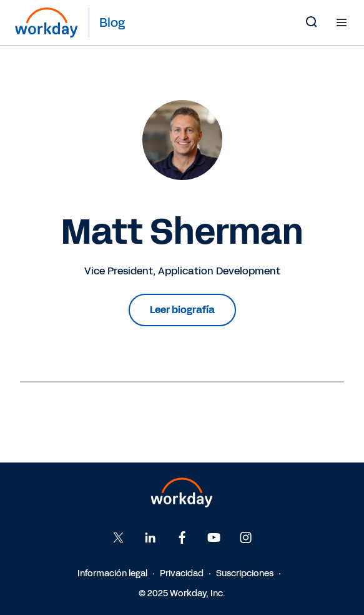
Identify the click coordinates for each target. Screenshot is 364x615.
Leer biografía (182, 310)
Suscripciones (245, 573)
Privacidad (182, 573)
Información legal (112, 573)
